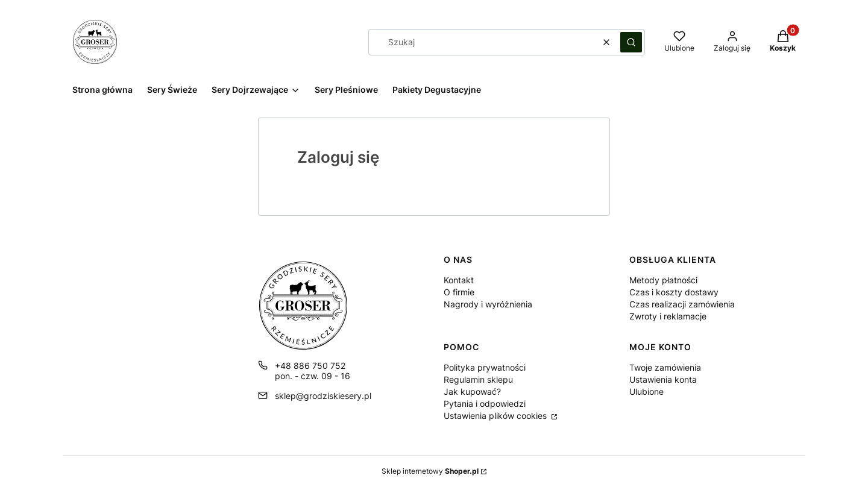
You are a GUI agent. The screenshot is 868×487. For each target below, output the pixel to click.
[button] (631, 42)
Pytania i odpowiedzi (485, 404)
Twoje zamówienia (665, 367)
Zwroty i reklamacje (668, 316)
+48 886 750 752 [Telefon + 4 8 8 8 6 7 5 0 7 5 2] (310, 366)
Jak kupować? (472, 391)
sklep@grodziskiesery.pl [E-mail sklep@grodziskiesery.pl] (323, 396)
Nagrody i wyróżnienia (488, 304)
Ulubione (646, 391)
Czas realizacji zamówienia (682, 304)
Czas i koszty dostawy (674, 292)
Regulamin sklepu (478, 379)
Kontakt (459, 280)
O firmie (459, 292)
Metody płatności (663, 280)
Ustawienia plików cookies (496, 416)
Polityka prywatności (485, 367)
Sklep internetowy (430, 471)
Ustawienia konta (663, 379)
